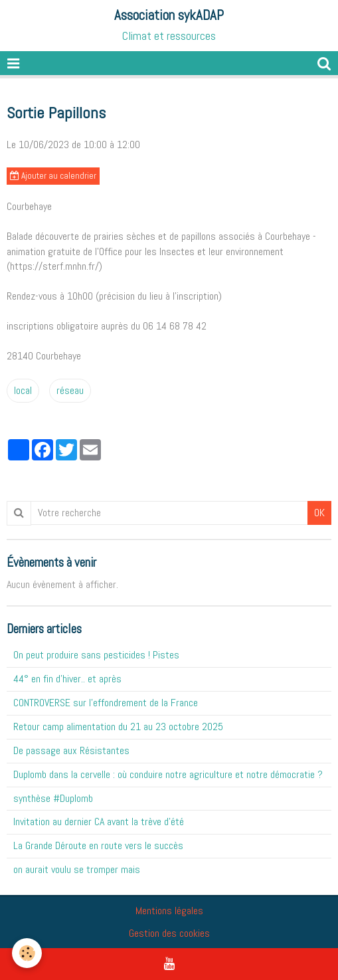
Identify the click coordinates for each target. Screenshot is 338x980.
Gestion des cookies (169, 933)
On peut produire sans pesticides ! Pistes (96, 655)
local (23, 390)
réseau (70, 390)
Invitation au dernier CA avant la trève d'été (99, 822)
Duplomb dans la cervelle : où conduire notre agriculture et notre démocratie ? (168, 774)
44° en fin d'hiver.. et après (67, 679)
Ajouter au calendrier (53, 176)
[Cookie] (27, 953)
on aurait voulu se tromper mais (77, 869)
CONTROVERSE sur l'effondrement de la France (106, 703)
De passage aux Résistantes (71, 750)
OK (319, 513)
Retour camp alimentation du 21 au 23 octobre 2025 (118, 727)
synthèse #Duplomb (53, 798)
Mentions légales (169, 911)
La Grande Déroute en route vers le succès (98, 845)
